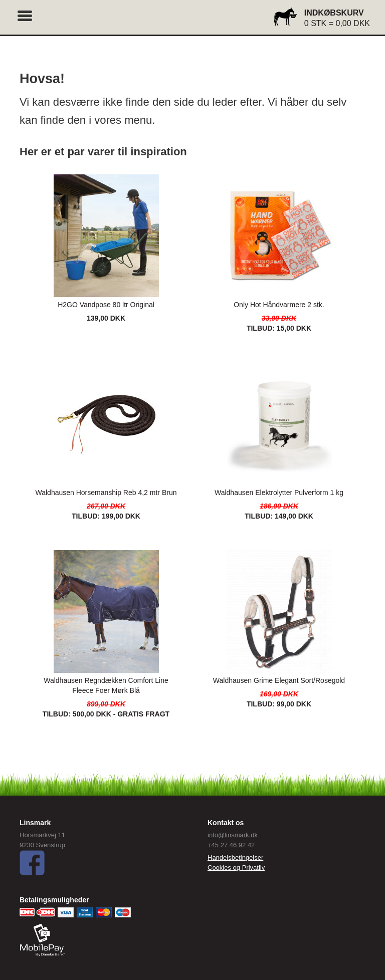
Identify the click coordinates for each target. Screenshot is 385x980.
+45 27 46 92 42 (231, 845)
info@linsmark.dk (233, 835)
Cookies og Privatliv (236, 868)
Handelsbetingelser (235, 857)
